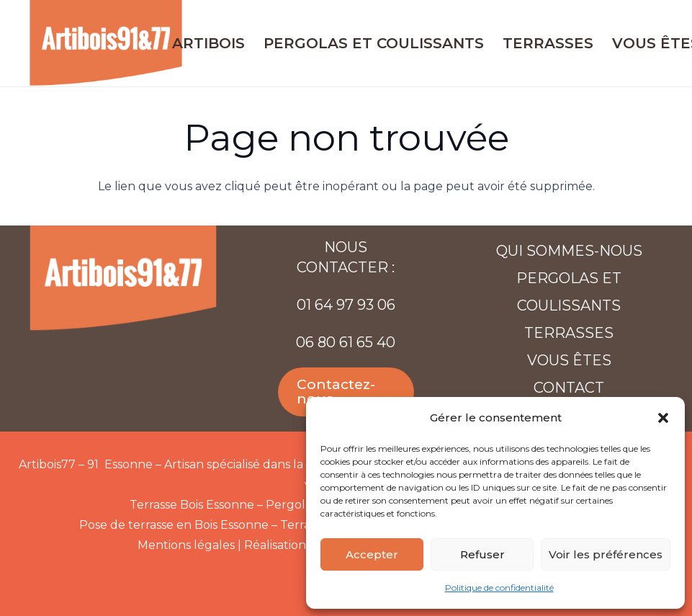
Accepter (372, 554)
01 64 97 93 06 (346, 305)
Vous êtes (569, 360)
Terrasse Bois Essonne (192, 505)
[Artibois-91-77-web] (106, 43)
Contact (569, 388)
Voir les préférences (606, 554)
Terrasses (569, 333)
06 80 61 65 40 (346, 342)
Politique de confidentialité (499, 588)
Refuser (482, 554)
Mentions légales (186, 545)
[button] (663, 418)
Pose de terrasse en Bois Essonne (174, 525)
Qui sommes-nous (569, 251)
